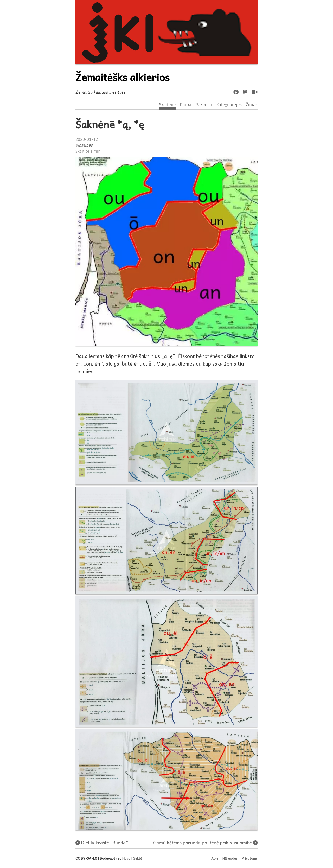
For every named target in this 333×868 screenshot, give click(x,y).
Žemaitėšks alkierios (123, 77)
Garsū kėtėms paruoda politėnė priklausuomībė (205, 843)
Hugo (126, 858)
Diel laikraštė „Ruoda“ (102, 843)
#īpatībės (84, 146)
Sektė (138, 858)
